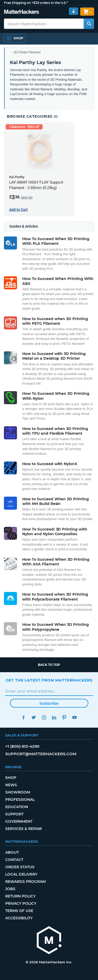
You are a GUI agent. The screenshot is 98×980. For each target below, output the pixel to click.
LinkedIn (54, 717)
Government (19, 821)
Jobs (10, 889)
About (12, 852)
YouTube (75, 717)
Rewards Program (25, 882)
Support (14, 814)
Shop (11, 778)
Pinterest (64, 717)
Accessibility (19, 918)
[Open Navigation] (15, 38)
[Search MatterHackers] (89, 24)
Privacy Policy (21, 903)
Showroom (18, 792)
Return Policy (20, 896)
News (11, 785)
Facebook (24, 717)
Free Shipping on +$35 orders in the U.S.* (36, 3)
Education (17, 807)
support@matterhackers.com (41, 754)
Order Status (20, 867)
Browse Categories (32, 116)
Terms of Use (19, 911)
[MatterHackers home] (49, 941)
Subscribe (49, 703)
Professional (20, 800)
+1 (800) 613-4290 (22, 746)
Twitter (34, 717)
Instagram (44, 717)
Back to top (49, 665)
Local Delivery (21, 874)
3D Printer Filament (27, 52)
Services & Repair (24, 829)
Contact (14, 860)
